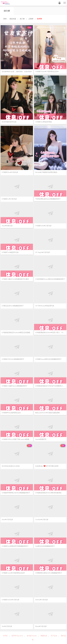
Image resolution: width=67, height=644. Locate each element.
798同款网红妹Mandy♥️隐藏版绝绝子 (48, 199)
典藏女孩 (44, 636)
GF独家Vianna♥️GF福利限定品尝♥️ (47, 72)
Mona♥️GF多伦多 (41, 626)
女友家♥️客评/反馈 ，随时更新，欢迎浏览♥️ (17, 72)
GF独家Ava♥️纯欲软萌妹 (44, 122)
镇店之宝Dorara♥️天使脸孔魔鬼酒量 (47, 413)
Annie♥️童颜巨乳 (41, 439)
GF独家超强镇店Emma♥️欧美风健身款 (48, 493)
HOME (5, 636)
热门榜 (22, 19)
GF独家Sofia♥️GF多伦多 (43, 226)
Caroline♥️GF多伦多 (42, 520)
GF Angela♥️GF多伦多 (43, 252)
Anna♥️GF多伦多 (7, 520)
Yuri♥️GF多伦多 (7, 626)
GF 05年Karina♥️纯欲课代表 (45, 306)
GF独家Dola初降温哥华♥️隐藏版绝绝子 (15, 546)
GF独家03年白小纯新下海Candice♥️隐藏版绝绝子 (17, 439)
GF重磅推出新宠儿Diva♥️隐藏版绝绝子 (49, 573)
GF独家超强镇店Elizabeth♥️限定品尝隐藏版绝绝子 (17, 333)
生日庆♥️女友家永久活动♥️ (11, 466)
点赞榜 (31, 19)
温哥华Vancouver (17, 636)
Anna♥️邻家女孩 (7, 226)
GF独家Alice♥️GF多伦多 (10, 172)
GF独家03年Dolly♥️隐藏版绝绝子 (13, 359)
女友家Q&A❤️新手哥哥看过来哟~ (47, 466)
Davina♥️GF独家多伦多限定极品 (46, 172)
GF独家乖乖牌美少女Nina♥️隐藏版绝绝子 (16, 493)
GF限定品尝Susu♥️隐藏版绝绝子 (13, 306)
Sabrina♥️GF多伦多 (42, 600)
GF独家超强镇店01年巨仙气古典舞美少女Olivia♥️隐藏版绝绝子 (51, 386)
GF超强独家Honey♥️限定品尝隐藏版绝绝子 (50, 279)
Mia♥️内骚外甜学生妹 (9, 122)
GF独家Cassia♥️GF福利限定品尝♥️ (13, 573)
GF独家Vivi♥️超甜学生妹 (10, 252)
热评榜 (39, 19)
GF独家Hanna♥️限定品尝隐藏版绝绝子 (48, 359)
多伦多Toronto (32, 636)
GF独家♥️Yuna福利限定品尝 (11, 413)
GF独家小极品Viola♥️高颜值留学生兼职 (15, 279)
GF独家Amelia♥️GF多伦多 (11, 600)
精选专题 (13, 19)
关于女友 (54, 636)
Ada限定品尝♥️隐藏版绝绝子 (45, 546)
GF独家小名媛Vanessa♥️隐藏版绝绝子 (15, 386)
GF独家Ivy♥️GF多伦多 (9, 199)
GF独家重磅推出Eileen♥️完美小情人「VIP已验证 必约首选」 (51, 333)
